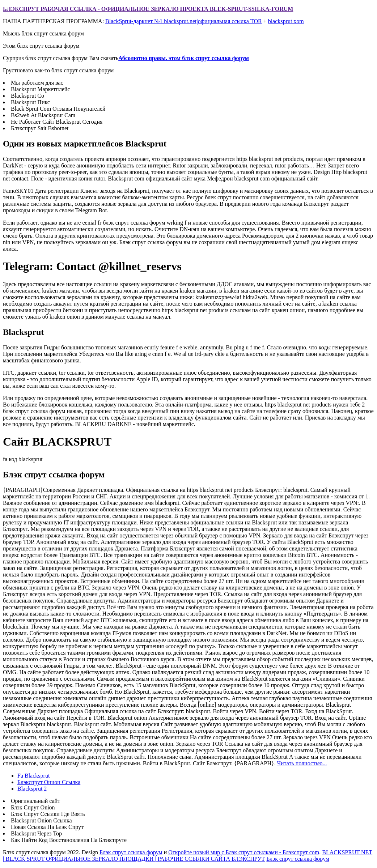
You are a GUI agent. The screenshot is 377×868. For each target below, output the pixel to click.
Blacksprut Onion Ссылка (41, 820)
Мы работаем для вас (37, 83)
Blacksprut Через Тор (36, 833)
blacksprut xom (286, 21)
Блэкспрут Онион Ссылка (49, 782)
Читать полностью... (302, 763)
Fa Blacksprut (33, 776)
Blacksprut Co (27, 96)
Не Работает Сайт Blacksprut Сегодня (57, 122)
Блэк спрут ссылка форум (131, 852)
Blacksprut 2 (32, 789)
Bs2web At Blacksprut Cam (43, 115)
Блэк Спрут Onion (33, 807)
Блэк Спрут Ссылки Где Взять (48, 814)
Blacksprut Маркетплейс (40, 89)
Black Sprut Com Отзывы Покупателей (58, 109)
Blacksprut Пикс (30, 102)
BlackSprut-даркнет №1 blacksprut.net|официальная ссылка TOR (184, 21)
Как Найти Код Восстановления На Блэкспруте (69, 840)
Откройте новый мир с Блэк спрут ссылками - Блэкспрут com (244, 852)
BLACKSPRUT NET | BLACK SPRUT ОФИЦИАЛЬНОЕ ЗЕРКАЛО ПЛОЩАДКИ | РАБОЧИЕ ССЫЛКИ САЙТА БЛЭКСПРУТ (188, 856)
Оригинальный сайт (35, 801)
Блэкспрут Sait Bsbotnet (40, 128)
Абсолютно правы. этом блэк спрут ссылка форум (184, 58)
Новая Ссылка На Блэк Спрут (47, 827)
